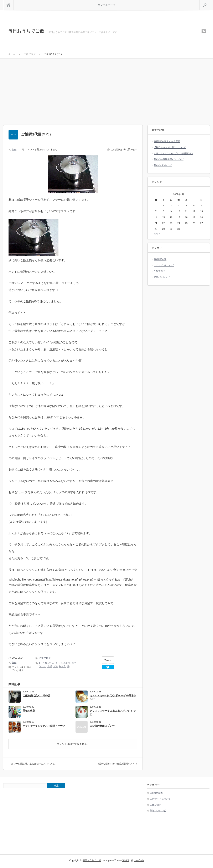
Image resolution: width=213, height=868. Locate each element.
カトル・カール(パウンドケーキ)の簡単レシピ (113, 697)
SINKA (126, 860)
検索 (210, 2)
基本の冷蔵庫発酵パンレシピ (169, 159)
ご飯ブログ (45, 658)
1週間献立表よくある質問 (167, 141)
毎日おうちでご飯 (26, 31)
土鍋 (50, 666)
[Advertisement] (106, 90)
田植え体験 (29, 711)
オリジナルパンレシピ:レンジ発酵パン (173, 153)
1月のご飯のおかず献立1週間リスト (116, 764)
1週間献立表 (160, 259)
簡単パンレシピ (162, 277)
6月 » (157, 234)
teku (14, 149)
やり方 (67, 663)
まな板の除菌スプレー (102, 726)
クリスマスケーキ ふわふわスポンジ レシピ (113, 712)
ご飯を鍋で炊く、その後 (36, 696)
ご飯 (45, 663)
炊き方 (62, 666)
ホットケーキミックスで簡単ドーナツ (44, 726)
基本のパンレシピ (163, 165)
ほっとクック (55, 663)
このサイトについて (164, 265)
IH (40, 663)
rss (204, 31)
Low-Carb (139, 860)
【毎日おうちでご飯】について (170, 147)
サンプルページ (106, 5)
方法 (55, 666)
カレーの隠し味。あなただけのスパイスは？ (34, 764)
